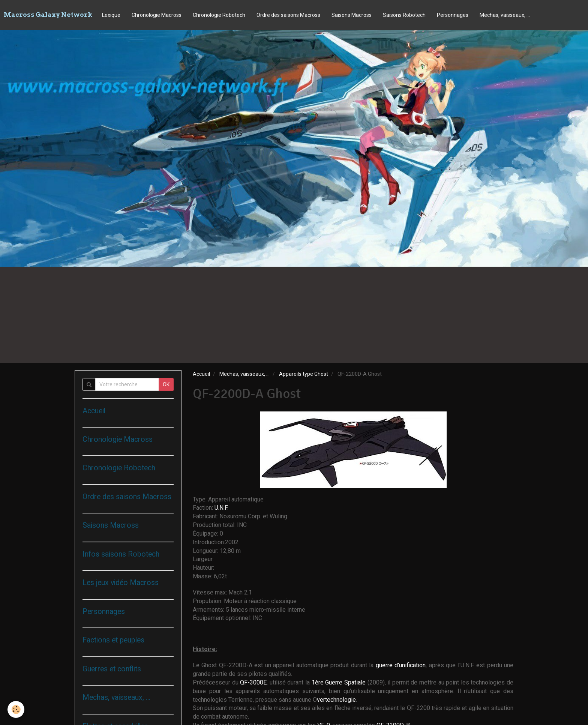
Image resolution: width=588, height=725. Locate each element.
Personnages (453, 15)
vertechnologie (336, 700)
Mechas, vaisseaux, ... (505, 15)
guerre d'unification (401, 665)
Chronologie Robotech (219, 15)
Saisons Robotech (404, 15)
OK (166, 384)
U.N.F (221, 508)
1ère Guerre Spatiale (340, 682)
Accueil (201, 374)
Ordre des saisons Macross (288, 15)
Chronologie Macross (157, 15)
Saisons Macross (352, 15)
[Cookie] (16, 709)
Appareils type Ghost (304, 374)
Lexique (111, 15)
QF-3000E (253, 682)
